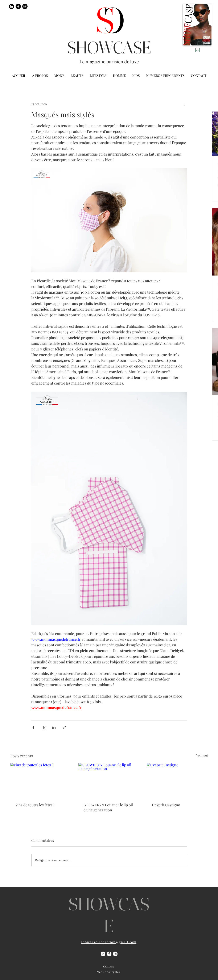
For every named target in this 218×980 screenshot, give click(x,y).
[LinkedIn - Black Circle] (11, 6)
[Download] (197, 50)
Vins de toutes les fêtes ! (35, 805)
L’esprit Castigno (166, 805)
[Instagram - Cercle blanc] (115, 954)
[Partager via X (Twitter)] (44, 727)
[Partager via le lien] (64, 727)
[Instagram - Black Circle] (25, 6)
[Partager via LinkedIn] (54, 727)
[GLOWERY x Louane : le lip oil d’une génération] (109, 780)
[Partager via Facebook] (33, 727)
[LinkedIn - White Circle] (103, 954)
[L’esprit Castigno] (177, 780)
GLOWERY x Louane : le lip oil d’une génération (108, 807)
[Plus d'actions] (184, 104)
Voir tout (202, 755)
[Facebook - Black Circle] (18, 6)
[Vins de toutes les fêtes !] (41, 780)
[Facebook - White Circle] (109, 954)
